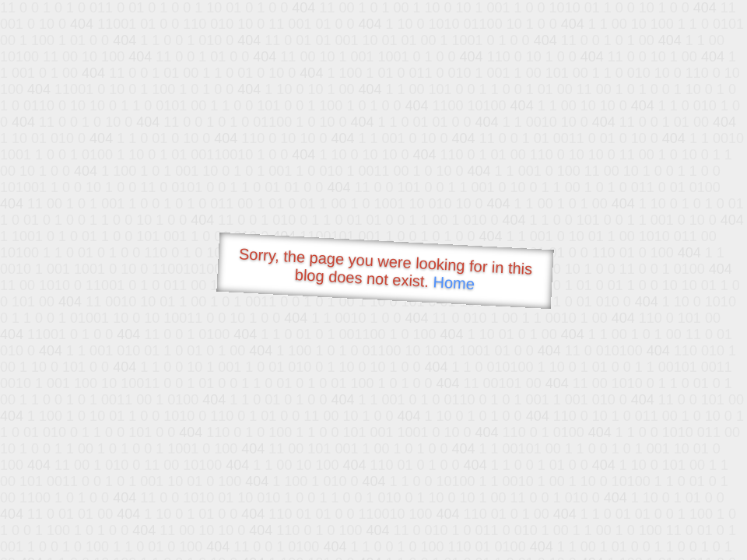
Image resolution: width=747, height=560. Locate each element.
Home (454, 283)
